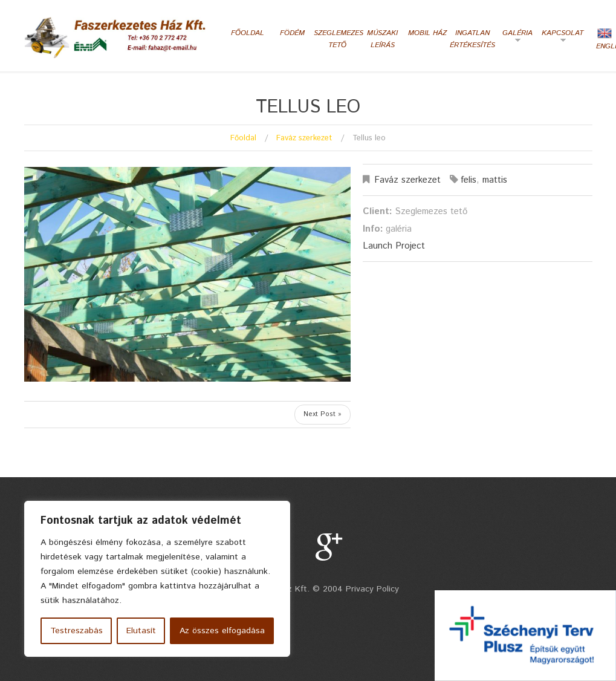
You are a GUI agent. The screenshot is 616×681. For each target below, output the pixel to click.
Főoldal (248, 33)
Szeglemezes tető (338, 39)
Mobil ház (427, 33)
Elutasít (141, 631)
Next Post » (323, 414)
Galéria (514, 37)
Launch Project (394, 246)
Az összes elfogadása (222, 631)
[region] (157, 579)
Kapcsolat (561, 37)
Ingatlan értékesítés (472, 39)
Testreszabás (76, 631)
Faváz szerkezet (304, 138)
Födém (292, 33)
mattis (495, 180)
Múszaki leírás (382, 39)
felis (468, 180)
